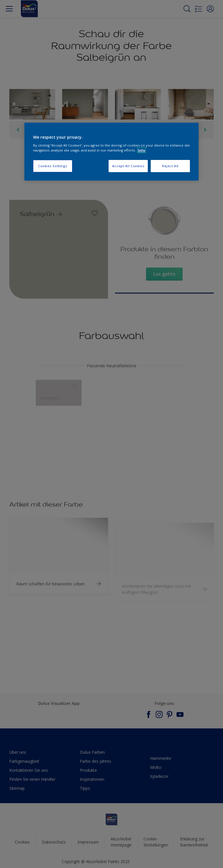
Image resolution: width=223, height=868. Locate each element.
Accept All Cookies (128, 166)
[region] (111, 152)
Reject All (170, 166)
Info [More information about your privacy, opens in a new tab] (142, 150)
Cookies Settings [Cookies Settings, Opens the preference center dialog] (53, 166)
